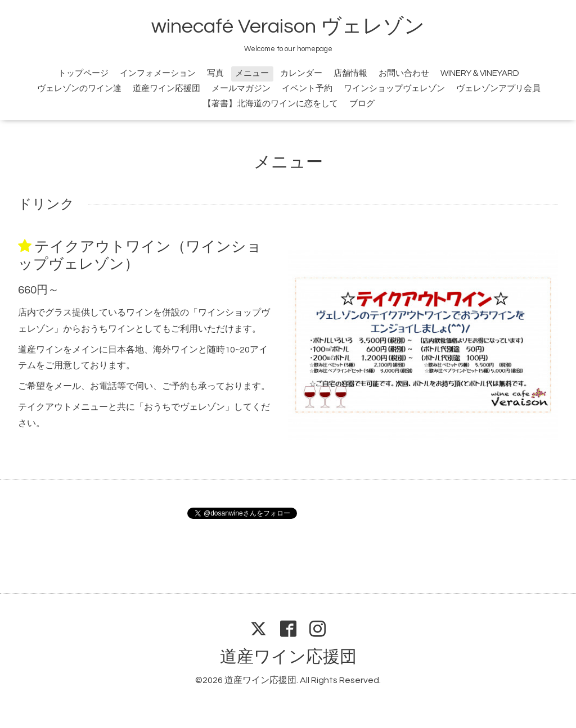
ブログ (362, 104)
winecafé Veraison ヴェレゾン (288, 26)
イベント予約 (307, 89)
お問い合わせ (404, 73)
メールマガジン (241, 89)
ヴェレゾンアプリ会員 (498, 89)
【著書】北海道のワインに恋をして (271, 104)
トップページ (83, 73)
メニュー (252, 73)
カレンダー (301, 73)
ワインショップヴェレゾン (394, 89)
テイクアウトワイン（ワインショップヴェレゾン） (140, 256)
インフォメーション (158, 73)
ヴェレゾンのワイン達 (79, 89)
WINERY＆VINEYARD (480, 73)
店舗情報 (350, 73)
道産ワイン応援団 (166, 89)
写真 (215, 73)
